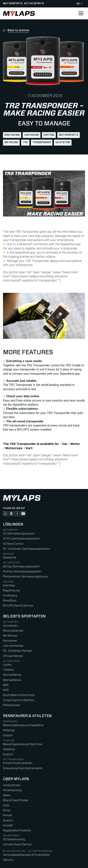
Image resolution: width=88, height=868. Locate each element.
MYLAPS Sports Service (18, 606)
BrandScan (10, 601)
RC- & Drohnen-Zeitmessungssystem (26, 549)
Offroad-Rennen (13, 656)
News (7, 795)
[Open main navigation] (81, 13)
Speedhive (10, 558)
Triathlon (8, 670)
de (80, 4)
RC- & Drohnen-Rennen (18, 651)
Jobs (6, 805)
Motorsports (13, 4)
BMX (6, 685)
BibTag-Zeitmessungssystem (21, 567)
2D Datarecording (14, 839)
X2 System (63, 142)
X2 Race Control (13, 544)
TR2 (25, 142)
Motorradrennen (13, 631)
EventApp (9, 586)
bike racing (12, 135)
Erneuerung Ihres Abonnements (23, 768)
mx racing (11, 142)
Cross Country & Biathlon (19, 700)
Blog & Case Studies (16, 800)
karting (49, 135)
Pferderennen (12, 705)
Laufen (7, 665)
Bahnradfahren (12, 680)
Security (8, 860)
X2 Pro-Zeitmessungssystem (21, 539)
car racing (32, 135)
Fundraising (10, 596)
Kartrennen (10, 641)
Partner (8, 815)
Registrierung (11, 591)
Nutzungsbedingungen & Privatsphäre (26, 855)
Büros (7, 810)
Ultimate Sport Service (17, 844)
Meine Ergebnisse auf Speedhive (23, 725)
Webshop (9, 730)
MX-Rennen (10, 636)
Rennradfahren (12, 675)
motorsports (69, 135)
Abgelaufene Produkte (17, 830)
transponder (42, 142)
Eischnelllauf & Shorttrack (19, 695)
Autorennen (10, 626)
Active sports (34, 4)
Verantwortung (12, 790)
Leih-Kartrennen (13, 646)
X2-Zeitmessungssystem (19, 534)
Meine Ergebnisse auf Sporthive (23, 744)
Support (8, 735)
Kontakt (8, 825)
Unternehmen (12, 785)
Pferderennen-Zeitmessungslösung (25, 577)
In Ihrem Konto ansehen (18, 763)
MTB (6, 690)
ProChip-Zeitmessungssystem (22, 572)
